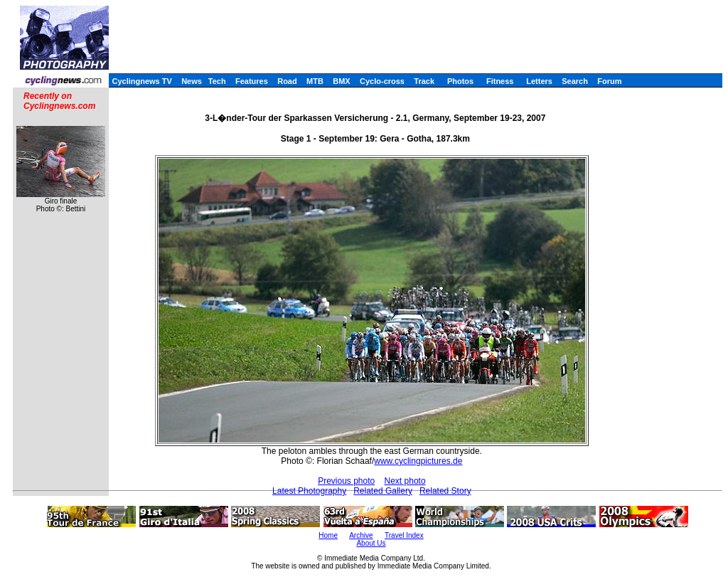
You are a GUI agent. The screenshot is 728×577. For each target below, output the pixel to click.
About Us (371, 543)
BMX (341, 81)
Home (328, 535)
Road (287, 81)
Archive (361, 535)
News (192, 81)
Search (575, 81)
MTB (315, 81)
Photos (460, 81)
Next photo (405, 481)
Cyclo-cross (382, 81)
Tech (217, 81)
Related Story (445, 491)
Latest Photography (309, 491)
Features (252, 81)
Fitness (500, 81)
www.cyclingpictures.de (418, 461)
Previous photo (346, 481)
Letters (539, 81)
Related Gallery (383, 491)
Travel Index (404, 535)
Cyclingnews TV (141, 81)
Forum (609, 81)
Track (424, 81)
